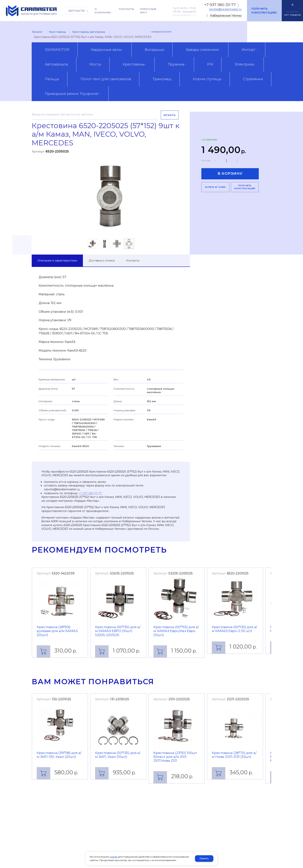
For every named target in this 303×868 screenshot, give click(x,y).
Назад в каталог (162, 32)
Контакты (133, 261)
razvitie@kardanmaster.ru (225, 9)
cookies (114, 857)
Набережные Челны (226, 16)
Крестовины (57, 32)
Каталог (37, 32)
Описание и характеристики (57, 261)
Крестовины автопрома (89, 32)
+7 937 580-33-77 (220, 5)
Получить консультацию (264, 11)
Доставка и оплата (102, 261)
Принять (204, 859)
